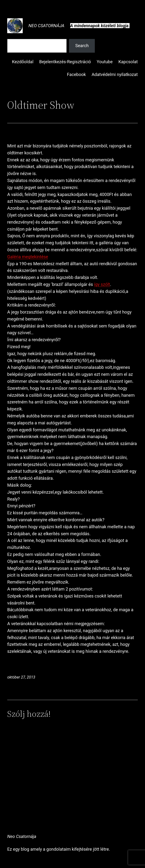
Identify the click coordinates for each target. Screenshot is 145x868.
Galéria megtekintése (28, 257)
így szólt (102, 284)
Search (82, 46)
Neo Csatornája (46, 26)
